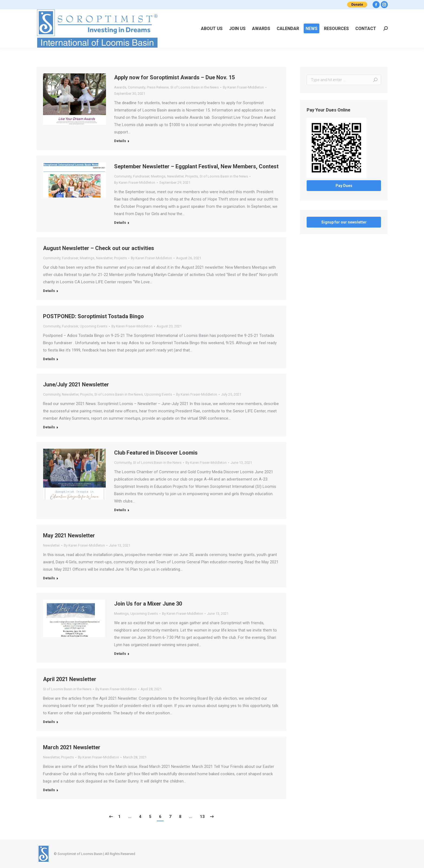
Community (137, 87)
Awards (120, 87)
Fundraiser (141, 176)
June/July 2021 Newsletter (76, 384)
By (243, 87)
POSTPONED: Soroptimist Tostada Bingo (93, 316)
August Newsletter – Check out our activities (99, 248)
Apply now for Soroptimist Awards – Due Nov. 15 (174, 77)
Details (120, 141)
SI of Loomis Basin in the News (195, 87)
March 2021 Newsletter (72, 747)
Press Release (158, 87)
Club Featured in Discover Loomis (156, 453)
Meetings (158, 176)
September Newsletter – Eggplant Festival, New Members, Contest (196, 166)
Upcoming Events (94, 326)
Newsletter (175, 176)
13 (202, 817)
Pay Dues (344, 186)
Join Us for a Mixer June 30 (148, 604)
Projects (192, 176)
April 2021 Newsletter (70, 679)
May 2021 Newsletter (69, 535)
